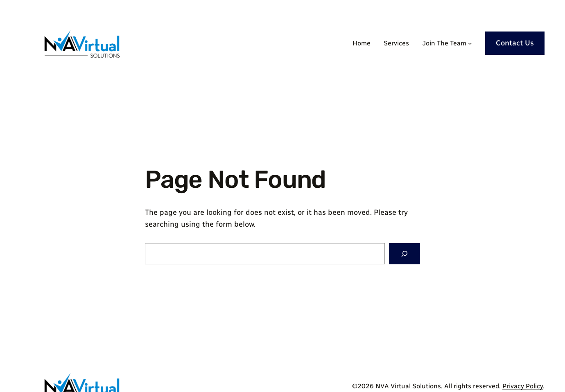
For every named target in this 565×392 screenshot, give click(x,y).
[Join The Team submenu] (470, 43)
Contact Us (515, 43)
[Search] (405, 254)
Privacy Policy (523, 386)
